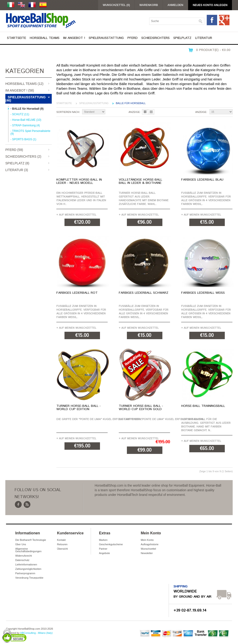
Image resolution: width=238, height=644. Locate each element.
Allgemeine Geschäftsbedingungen (28, 550)
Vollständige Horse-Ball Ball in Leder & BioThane (140, 181)
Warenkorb (149, 5)
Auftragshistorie (150, 544)
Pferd (132, 38)
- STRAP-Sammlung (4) (25, 125)
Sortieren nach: (68, 112)
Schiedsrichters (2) (23, 156)
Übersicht (62, 549)
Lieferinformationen (26, 564)
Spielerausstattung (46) (26, 99)
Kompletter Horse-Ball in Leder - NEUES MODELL (79, 181)
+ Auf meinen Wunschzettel (76, 215)
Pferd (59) (14, 150)
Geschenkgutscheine (111, 544)
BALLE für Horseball (131, 103)
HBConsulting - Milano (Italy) (36, 633)
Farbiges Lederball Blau (202, 180)
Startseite (16, 38)
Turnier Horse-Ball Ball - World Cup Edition (79, 408)
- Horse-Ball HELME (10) (26, 120)
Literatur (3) (17, 170)
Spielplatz (182, 38)
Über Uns (21, 544)
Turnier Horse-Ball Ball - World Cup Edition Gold (141, 408)
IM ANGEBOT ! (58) (20, 90)
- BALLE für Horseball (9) (27, 109)
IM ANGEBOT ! (74, 38)
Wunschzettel (148, 549)
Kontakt (61, 540)
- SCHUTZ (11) (20, 114)
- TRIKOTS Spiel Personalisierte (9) (30, 132)
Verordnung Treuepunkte (29, 578)
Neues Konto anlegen (210, 5)
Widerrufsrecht (24, 556)
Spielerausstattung (106, 38)
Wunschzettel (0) (116, 5)
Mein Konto (147, 540)
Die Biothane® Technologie (31, 540)
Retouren (62, 544)
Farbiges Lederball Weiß (203, 293)
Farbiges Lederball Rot (77, 293)
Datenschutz (22, 560)
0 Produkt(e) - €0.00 (213, 50)
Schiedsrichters (155, 38)
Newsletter (147, 553)
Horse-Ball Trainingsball (203, 406)
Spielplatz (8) (17, 163)
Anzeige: (134, 112)
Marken (103, 540)
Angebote (105, 553)
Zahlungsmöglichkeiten (28, 569)
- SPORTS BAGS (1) (23, 139)
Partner (103, 549)
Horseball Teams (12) (24, 84)
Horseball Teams (45, 38)
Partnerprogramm (25, 573)
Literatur (204, 38)
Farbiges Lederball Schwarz (144, 293)
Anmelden (175, 5)
